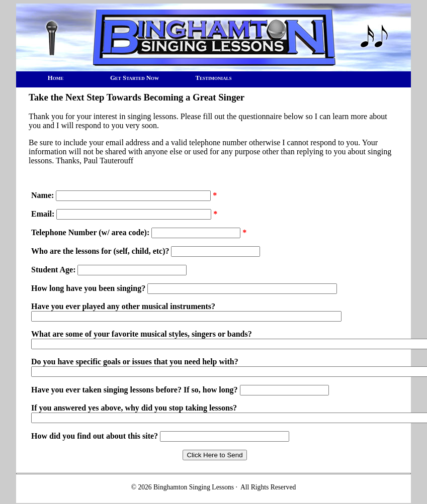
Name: (42, 195)
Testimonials (213, 78)
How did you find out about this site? (96, 436)
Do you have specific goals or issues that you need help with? (135, 362)
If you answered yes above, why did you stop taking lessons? (134, 408)
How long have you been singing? (89, 288)
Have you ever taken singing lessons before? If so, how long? (136, 390)
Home (56, 78)
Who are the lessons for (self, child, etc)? (100, 251)
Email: (43, 214)
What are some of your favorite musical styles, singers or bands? (142, 334)
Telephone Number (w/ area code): (91, 232)
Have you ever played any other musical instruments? (123, 306)
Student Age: (53, 270)
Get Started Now (135, 78)
